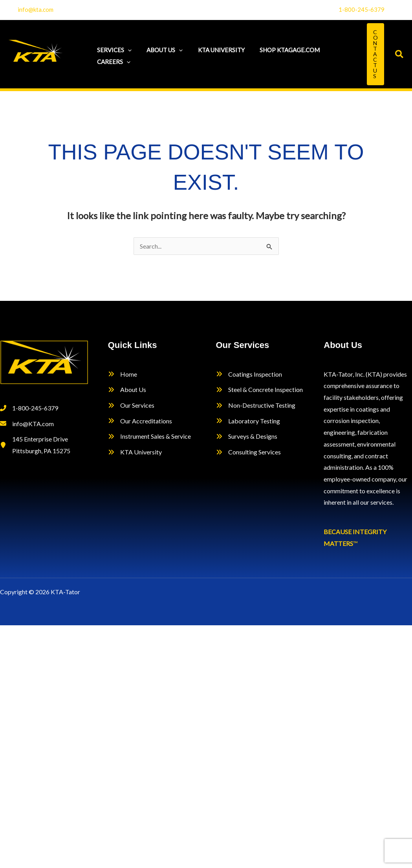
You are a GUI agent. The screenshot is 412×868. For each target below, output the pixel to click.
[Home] (123, 374)
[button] (375, 54)
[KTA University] (135, 452)
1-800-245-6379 (362, 9)
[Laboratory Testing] (248, 421)
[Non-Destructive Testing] (256, 405)
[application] (126, 48)
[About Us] (127, 390)
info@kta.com (36, 9)
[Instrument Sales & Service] (149, 436)
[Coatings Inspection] (249, 374)
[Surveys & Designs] (247, 436)
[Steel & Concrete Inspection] (259, 390)
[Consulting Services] (248, 452)
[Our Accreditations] (140, 421)
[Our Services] (131, 405)
